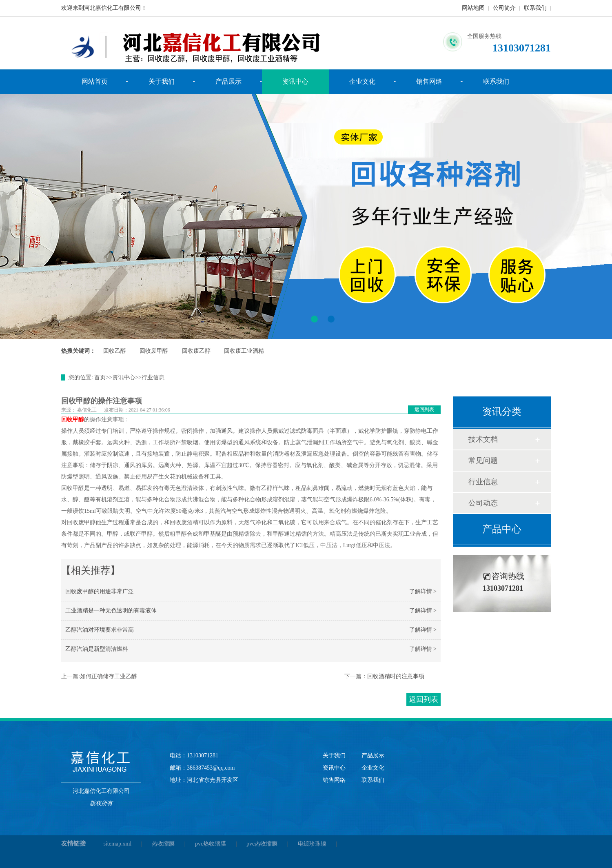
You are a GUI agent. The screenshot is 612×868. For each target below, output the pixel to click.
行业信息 (153, 377)
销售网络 (429, 81)
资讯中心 (295, 81)
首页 (100, 377)
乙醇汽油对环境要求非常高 (100, 630)
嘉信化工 (87, 410)
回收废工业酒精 (244, 351)
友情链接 (73, 844)
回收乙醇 (115, 351)
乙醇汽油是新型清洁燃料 (97, 649)
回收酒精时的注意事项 (396, 676)
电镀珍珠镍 (312, 844)
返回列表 (424, 410)
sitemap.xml (118, 844)
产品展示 (228, 81)
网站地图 (473, 8)
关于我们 (162, 81)
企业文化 (362, 81)
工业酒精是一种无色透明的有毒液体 (111, 611)
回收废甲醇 (154, 351)
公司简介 (504, 8)
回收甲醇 (73, 420)
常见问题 (483, 461)
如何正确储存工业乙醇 (109, 676)
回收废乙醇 (196, 351)
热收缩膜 (163, 844)
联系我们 (535, 8)
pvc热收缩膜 (211, 844)
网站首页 (95, 81)
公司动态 (483, 503)
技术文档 (483, 439)
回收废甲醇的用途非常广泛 (100, 591)
